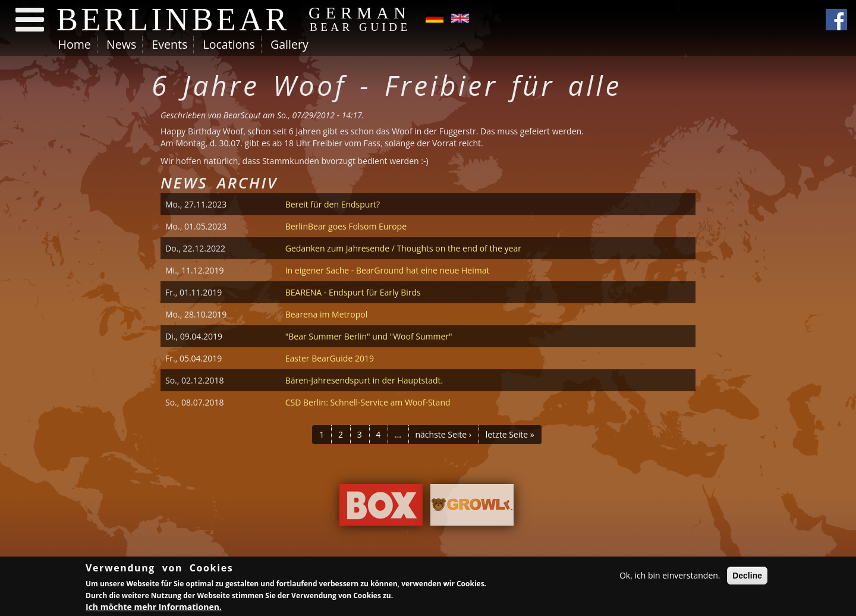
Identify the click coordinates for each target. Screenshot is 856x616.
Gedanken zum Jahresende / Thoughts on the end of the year (403, 248)
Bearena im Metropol (327, 314)
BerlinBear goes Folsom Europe (346, 226)
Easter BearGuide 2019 (330, 358)
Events (169, 44)
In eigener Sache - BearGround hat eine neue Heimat (388, 270)
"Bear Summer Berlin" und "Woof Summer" (369, 336)
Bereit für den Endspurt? (333, 204)
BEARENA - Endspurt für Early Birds (353, 292)
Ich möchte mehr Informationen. (154, 609)
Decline (747, 577)
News (121, 44)
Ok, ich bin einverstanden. (670, 576)
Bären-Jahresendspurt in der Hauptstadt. (364, 380)
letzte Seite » (510, 434)
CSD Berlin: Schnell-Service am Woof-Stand (368, 402)
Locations (229, 44)
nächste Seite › (443, 434)
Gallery (289, 44)
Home (75, 44)
